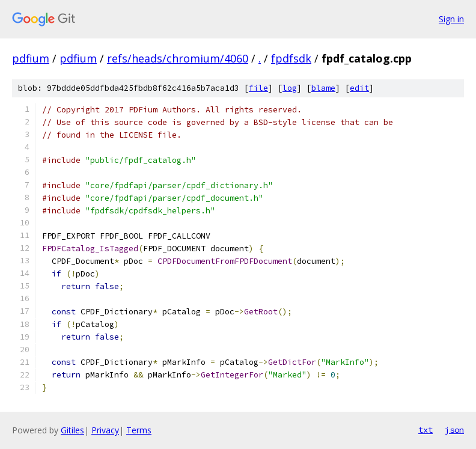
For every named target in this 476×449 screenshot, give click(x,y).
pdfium (31, 58)
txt (426, 430)
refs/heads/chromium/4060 (178, 58)
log (290, 88)
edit (359, 88)
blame (323, 88)
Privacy (105, 430)
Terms (139, 430)
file (258, 88)
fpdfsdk (291, 58)
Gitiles (72, 430)
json (454, 430)
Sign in (451, 19)
